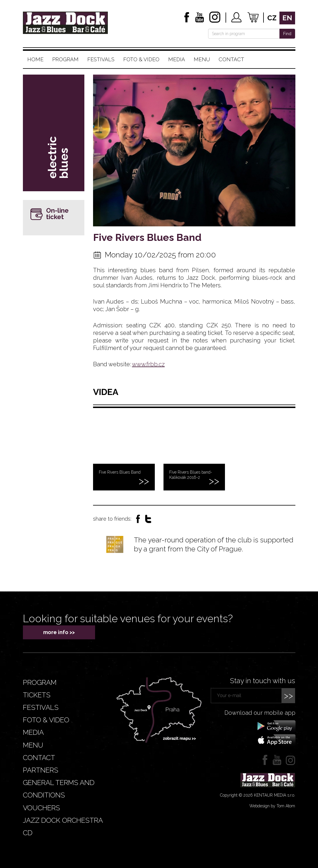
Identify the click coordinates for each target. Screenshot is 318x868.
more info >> (59, 632)
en (287, 18)
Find (287, 34)
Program (65, 59)
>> (288, 695)
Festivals (101, 59)
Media (177, 59)
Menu (202, 59)
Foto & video (141, 59)
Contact (231, 59)
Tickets (37, 695)
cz (272, 18)
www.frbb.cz (148, 364)
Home (35, 59)
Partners (41, 770)
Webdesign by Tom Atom (272, 806)
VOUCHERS (41, 808)
